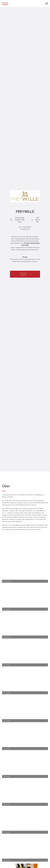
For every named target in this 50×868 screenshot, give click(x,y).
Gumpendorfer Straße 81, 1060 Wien (20, 220)
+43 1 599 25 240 (37, 220)
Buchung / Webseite (24, 274)
